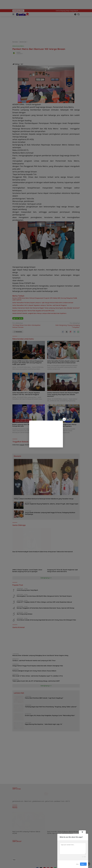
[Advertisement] (46, 434)
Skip (77, 864)
